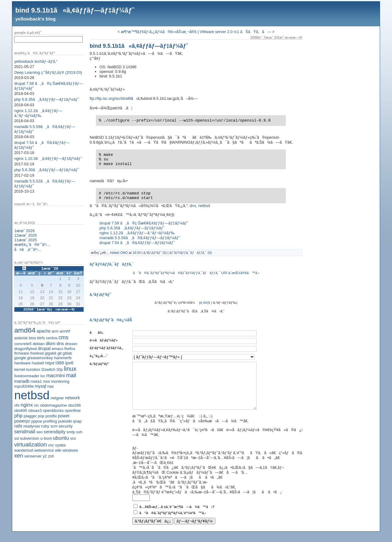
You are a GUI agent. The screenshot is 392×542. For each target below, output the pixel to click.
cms (63, 337)
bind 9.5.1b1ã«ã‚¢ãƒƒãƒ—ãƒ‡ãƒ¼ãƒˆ (75, 10)
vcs (73, 438)
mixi (46, 381)
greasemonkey (40, 358)
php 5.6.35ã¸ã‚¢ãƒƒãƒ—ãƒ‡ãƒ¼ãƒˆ (47, 99)
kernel (20, 369)
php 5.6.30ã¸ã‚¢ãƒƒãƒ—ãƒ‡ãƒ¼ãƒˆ (47, 170)
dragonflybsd (25, 349)
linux (70, 369)
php (18, 416)
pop (41, 416)
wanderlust (24, 450)
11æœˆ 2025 (25, 240)
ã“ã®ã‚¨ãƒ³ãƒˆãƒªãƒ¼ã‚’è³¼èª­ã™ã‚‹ (173, 522)
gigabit (51, 353)
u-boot (46, 438)
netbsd (32, 395)
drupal (44, 348)
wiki (58, 450)
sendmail (25, 431)
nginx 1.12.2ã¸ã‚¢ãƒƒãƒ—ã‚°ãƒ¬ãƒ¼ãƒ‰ (38, 113)
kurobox (33, 369)
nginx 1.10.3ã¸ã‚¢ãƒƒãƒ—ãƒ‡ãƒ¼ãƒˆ (48, 158)
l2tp (60, 369)
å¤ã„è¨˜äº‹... (28, 249)
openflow (73, 410)
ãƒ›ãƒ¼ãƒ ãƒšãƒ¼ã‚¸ (107, 348)
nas (50, 386)
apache (44, 331)
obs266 (74, 405)
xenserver (33, 456)
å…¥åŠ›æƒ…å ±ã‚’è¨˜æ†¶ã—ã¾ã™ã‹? (177, 516)
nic (36, 405)
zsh (51, 456)
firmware (22, 353)
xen (19, 456)
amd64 (25, 330)
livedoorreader (27, 376)
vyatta (60, 445)
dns (60, 343)
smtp (71, 432)
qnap (77, 421)
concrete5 (23, 344)
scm (54, 426)
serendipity (55, 432)
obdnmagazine (53, 405)
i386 (60, 363)
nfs (17, 405)
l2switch (48, 369)
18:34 (136, 253)
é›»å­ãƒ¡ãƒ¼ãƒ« (104, 340)
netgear (57, 398)
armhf (65, 331)
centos (52, 338)
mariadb (22, 381)
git (59, 353)
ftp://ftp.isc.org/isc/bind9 (110, 98)
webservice (44, 450)
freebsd (37, 353)
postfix (51, 416)
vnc (51, 445)
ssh (79, 432)
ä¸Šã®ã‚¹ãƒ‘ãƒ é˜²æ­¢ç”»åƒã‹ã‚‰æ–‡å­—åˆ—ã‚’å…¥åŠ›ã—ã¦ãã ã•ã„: (207, 501)
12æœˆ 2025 (25, 235)
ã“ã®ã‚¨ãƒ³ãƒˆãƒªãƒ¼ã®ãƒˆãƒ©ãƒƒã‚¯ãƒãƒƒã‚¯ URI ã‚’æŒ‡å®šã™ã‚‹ (196, 273)
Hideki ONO (119, 253)
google (20, 358)
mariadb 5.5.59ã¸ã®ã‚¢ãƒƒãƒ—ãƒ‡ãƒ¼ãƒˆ (140, 238)
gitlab (68, 353)
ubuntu (61, 438)
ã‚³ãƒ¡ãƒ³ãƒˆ (99, 364)
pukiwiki (65, 421)
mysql (41, 386)
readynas (32, 426)
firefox (70, 349)
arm (55, 331)
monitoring (60, 381)
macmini (56, 375)
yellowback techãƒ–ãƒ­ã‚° (36, 61)
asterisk (21, 338)
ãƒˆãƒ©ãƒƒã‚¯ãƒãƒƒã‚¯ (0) (190, 253)
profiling (50, 421)
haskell (38, 363)
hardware (22, 363)
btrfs (41, 338)
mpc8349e (24, 386)
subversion (30, 438)
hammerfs (63, 358)
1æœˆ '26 (50, 268)
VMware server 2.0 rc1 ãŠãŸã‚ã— (235, 32)
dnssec (71, 344)
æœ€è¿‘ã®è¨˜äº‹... (32, 245)
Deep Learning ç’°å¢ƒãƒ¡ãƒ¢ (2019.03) (48, 72)
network (72, 398)
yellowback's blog (36, 19)
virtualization (30, 444)
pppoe (37, 421)
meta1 (36, 381)
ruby (45, 426)
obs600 (21, 410)
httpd (50, 363)
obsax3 (35, 410)
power (64, 416)
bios (32, 338)
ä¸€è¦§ (205, 303)
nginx (27, 405)
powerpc (22, 421)
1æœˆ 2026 (24, 231)
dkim (51, 343)
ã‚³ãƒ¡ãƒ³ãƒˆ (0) (155, 253)
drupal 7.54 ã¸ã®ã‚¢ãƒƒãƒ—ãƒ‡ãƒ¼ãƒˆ (137, 243)
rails (18, 426)
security (66, 426)
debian (39, 344)
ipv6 (69, 363)
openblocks (53, 410)
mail (71, 375)
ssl (17, 438)
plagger (30, 416)
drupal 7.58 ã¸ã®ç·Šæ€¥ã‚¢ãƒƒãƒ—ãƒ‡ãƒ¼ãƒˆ (144, 223)
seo (40, 432)
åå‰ (98, 333)
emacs (58, 349)
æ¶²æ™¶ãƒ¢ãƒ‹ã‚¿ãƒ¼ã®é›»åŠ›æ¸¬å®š (158, 32)
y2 (45, 456)
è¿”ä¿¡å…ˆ (99, 356)
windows (70, 450)
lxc (43, 376)
